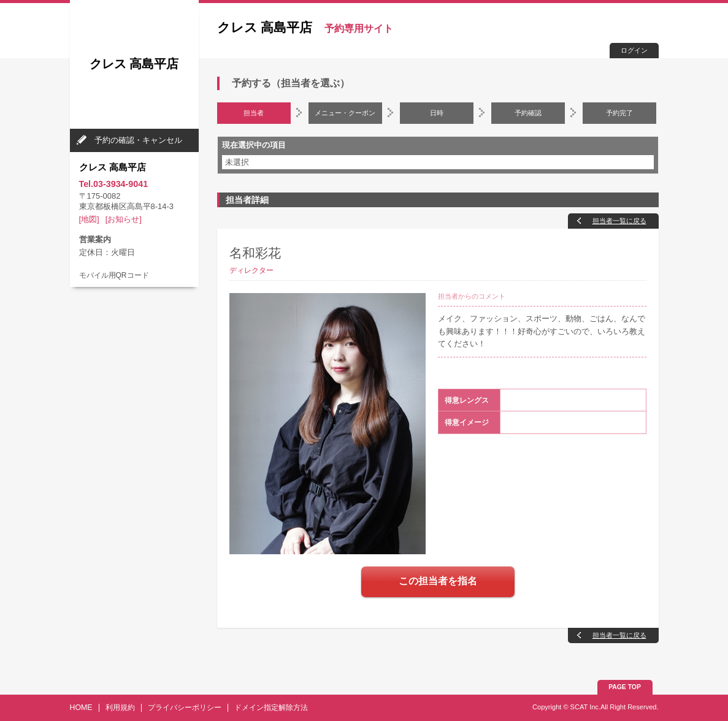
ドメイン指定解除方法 (271, 708)
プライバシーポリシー (185, 708)
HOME (81, 708)
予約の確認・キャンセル (138, 140)
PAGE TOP (625, 687)
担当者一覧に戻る (619, 221)
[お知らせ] (124, 219)
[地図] (89, 219)
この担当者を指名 (438, 581)
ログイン (634, 50)
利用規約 (120, 708)
